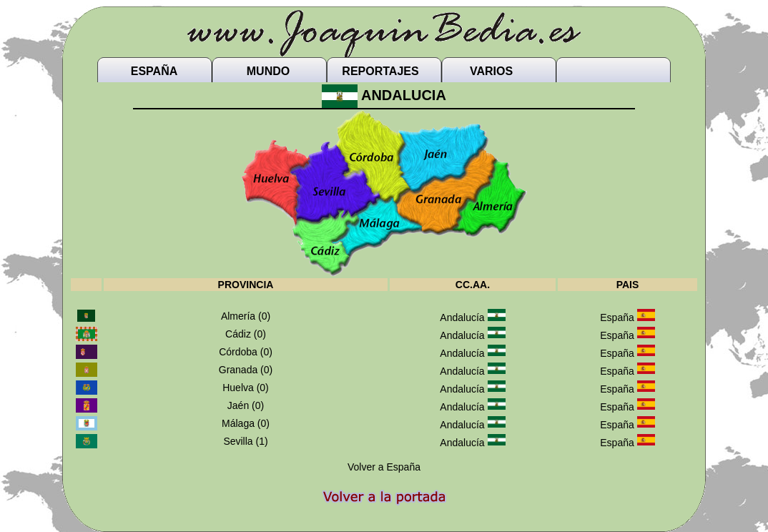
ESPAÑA (154, 71)
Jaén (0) (246, 405)
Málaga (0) (246, 423)
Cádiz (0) (246, 334)
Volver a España (384, 467)
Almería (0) (246, 316)
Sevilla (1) (245, 441)
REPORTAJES (380, 71)
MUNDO (268, 71)
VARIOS (491, 71)
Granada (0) (246, 370)
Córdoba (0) (246, 352)
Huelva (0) (246, 388)
